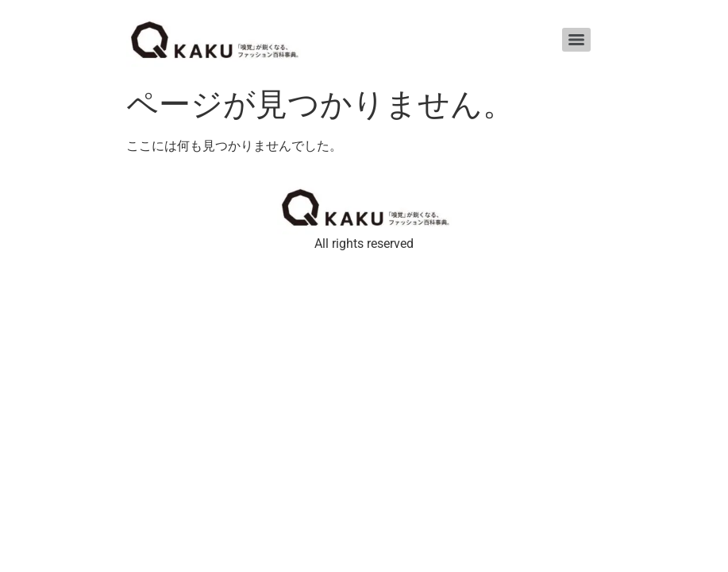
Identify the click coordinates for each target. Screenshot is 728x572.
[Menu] (576, 40)
